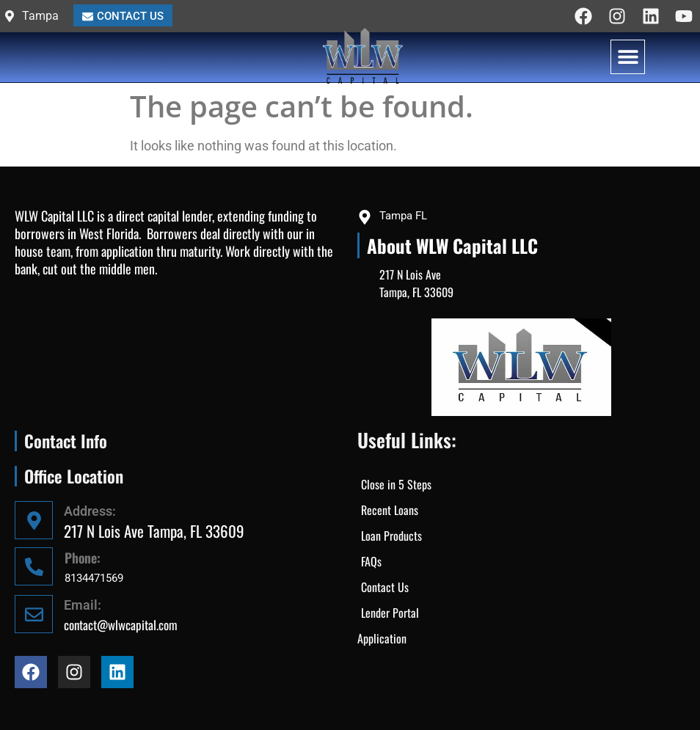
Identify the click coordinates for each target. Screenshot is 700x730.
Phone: (83, 558)
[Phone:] (34, 566)
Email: (83, 605)
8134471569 (94, 578)
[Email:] (34, 614)
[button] (628, 57)
